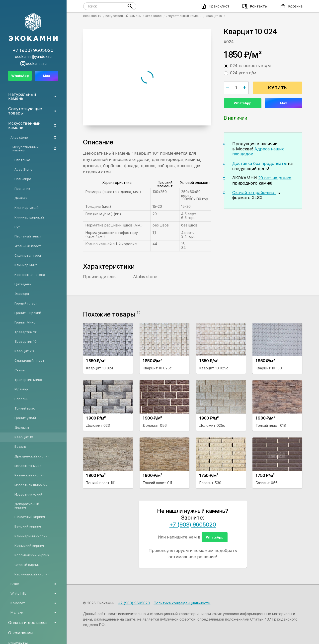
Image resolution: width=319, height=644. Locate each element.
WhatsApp (243, 103)
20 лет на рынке (275, 178)
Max (283, 103)
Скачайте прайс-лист (254, 193)
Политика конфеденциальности (182, 603)
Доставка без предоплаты (259, 163)
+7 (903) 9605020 (193, 525)
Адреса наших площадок (258, 152)
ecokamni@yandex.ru (33, 57)
